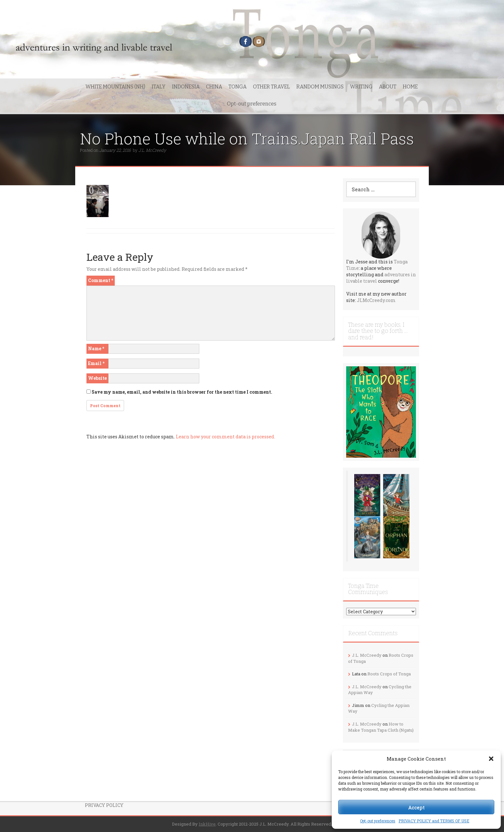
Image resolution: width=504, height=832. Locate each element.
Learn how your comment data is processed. (225, 437)
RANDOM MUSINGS (320, 87)
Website (97, 378)
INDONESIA (186, 87)
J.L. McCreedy (152, 150)
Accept (416, 807)
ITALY (159, 87)
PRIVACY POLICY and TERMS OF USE (434, 821)
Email (96, 363)
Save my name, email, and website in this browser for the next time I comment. (182, 392)
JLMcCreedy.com (376, 300)
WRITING (361, 87)
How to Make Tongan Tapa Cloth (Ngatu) (381, 727)
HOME (410, 87)
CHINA (214, 87)
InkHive (207, 824)
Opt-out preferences (378, 821)
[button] (491, 759)
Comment (101, 280)
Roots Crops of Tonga (389, 674)
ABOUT (388, 87)
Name (96, 348)
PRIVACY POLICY (104, 805)
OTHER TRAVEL (271, 87)
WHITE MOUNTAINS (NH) (115, 87)
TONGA (238, 87)
